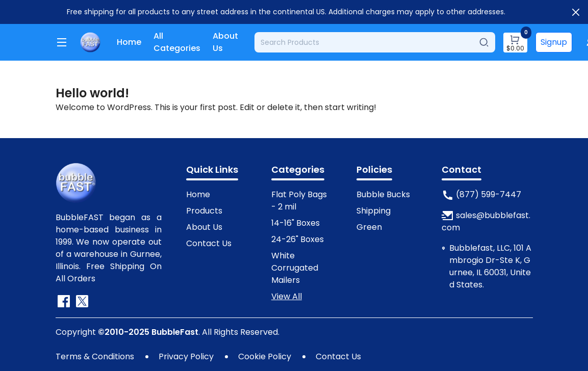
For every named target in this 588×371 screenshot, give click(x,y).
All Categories (177, 42)
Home (129, 42)
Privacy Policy (186, 356)
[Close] (576, 12)
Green (369, 227)
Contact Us (209, 243)
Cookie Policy (265, 356)
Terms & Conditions (95, 356)
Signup (554, 42)
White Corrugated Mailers (295, 268)
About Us (225, 42)
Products (204, 211)
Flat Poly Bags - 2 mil (299, 201)
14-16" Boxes (296, 223)
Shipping (374, 211)
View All (287, 296)
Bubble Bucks (383, 194)
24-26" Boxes (298, 239)
